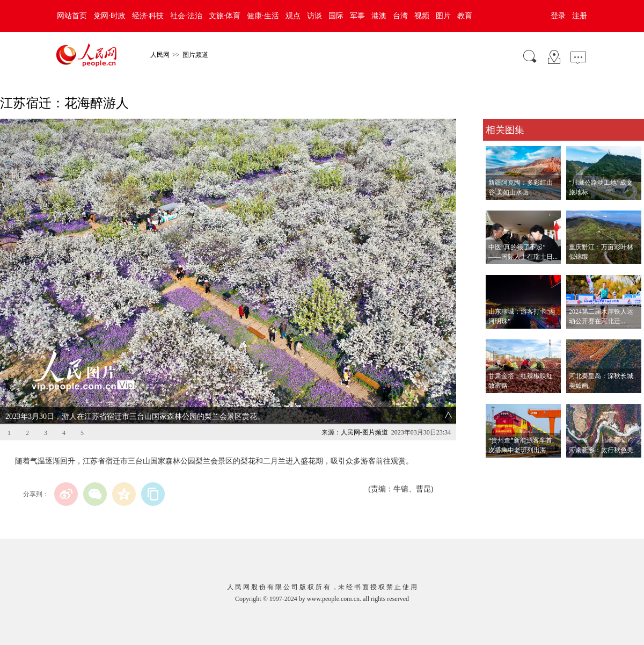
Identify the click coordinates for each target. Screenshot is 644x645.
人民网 (160, 55)
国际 (336, 16)
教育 (465, 16)
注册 (580, 16)
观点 (293, 16)
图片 (443, 16)
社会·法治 (186, 16)
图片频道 (195, 55)
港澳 (379, 16)
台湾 (400, 16)
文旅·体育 (225, 16)
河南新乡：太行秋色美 (601, 450)
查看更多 (498, 469)
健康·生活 (263, 16)
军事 (357, 16)
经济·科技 (148, 16)
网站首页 (72, 16)
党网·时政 (109, 16)
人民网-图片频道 (364, 432)
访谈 (314, 16)
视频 (422, 16)
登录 (558, 16)
